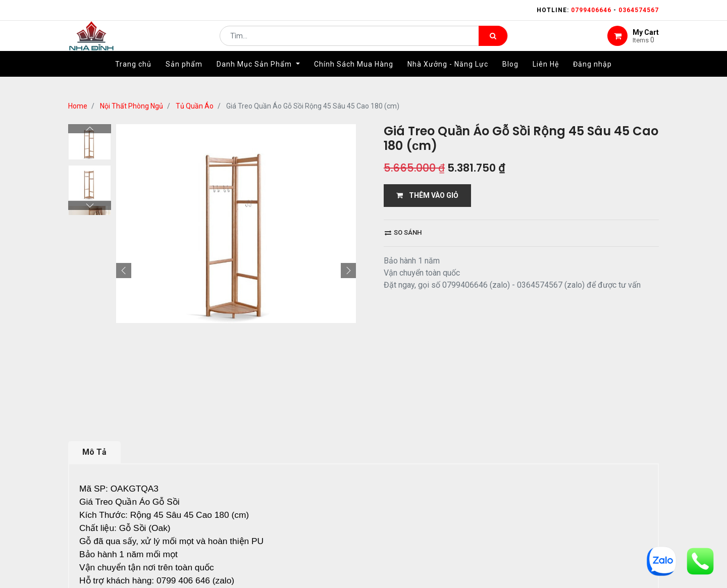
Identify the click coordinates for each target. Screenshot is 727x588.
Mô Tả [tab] (94, 452)
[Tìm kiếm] (493, 43)
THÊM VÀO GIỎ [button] (427, 195)
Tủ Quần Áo (195, 106)
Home (78, 106)
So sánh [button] (403, 232)
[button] (124, 271)
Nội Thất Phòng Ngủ (132, 106)
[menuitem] (133, 79)
